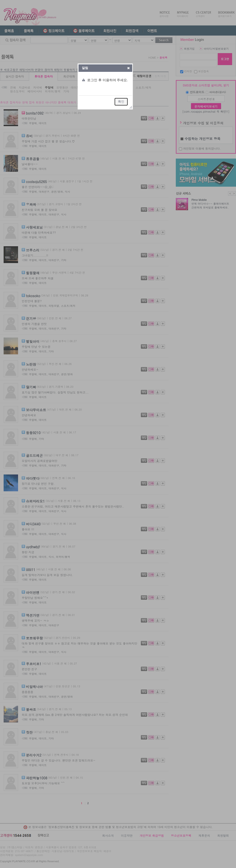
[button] (128, 68)
